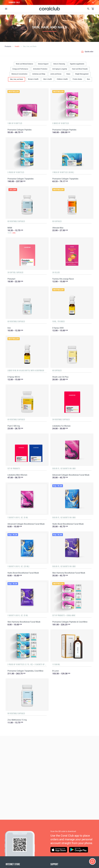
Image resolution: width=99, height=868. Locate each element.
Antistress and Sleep (39, 74)
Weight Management (82, 74)
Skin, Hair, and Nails (17, 79)
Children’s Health (62, 79)
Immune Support (43, 64)
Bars (88, 79)
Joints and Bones (56, 74)
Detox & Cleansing (59, 64)
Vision (68, 74)
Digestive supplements (77, 64)
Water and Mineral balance (24, 64)
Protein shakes (77, 79)
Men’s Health (48, 79)
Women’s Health (33, 79)
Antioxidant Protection (40, 69)
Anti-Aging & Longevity (60, 69)
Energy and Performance (20, 69)
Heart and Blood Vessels (80, 69)
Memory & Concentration (19, 74)
